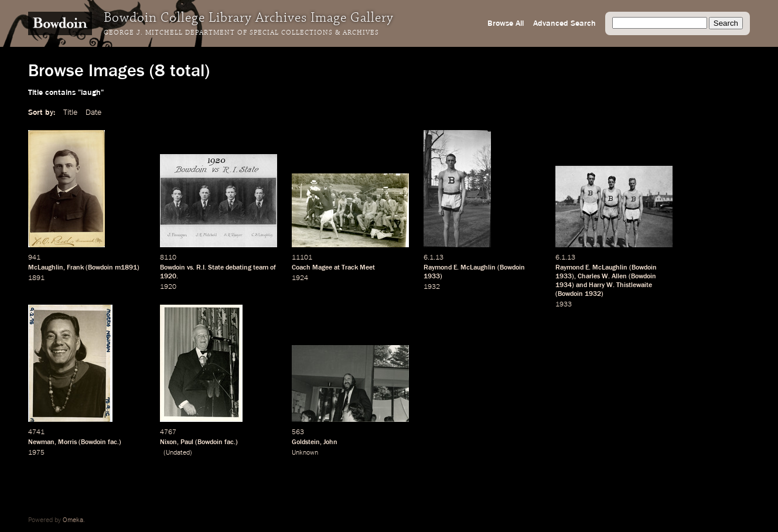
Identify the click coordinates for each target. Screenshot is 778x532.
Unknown (305, 453)
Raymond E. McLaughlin (460, 268)
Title (70, 112)
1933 (432, 277)
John (330, 442)
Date (93, 112)
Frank (75, 268)
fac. (113, 442)
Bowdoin (100, 268)
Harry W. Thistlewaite (620, 285)
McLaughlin (46, 268)
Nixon (168, 442)
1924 (300, 278)
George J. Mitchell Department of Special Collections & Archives (241, 33)
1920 (168, 287)
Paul (187, 442)
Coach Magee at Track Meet (333, 268)
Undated (178, 453)
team (261, 268)
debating (238, 268)
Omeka (73, 520)
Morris (67, 442)
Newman (41, 442)
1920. (169, 277)
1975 (36, 453)
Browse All (506, 23)
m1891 (126, 268)
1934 (564, 285)
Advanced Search (564, 23)
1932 (432, 287)
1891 (36, 278)
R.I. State (210, 268)
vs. (191, 268)
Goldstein (306, 442)
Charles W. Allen (602, 277)
